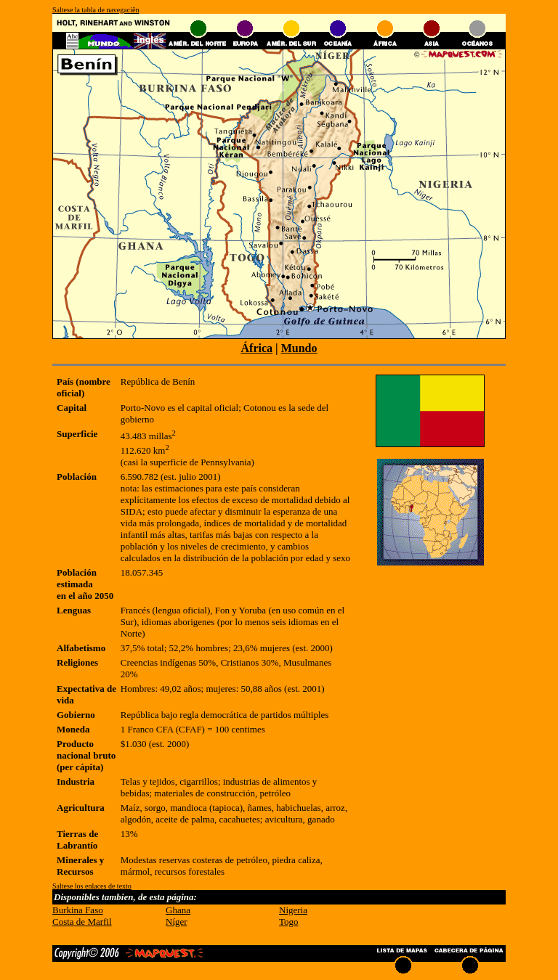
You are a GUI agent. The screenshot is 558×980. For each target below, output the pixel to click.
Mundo (299, 348)
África (257, 348)
